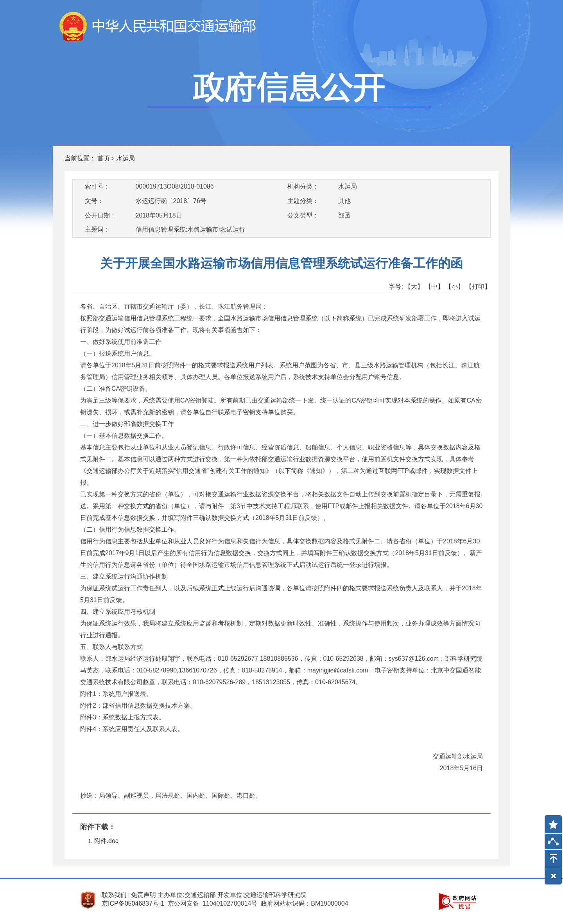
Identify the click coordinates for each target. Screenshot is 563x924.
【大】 (414, 287)
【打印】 (478, 287)
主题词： (97, 229)
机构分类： (303, 186)
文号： (94, 201)
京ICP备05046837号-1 (133, 903)
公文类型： (303, 215)
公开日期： (100, 215)
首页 (104, 158)
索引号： (97, 186)
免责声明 (143, 895)
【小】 (455, 287)
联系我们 (114, 895)
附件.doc (106, 841)
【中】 (434, 287)
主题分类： (303, 201)
